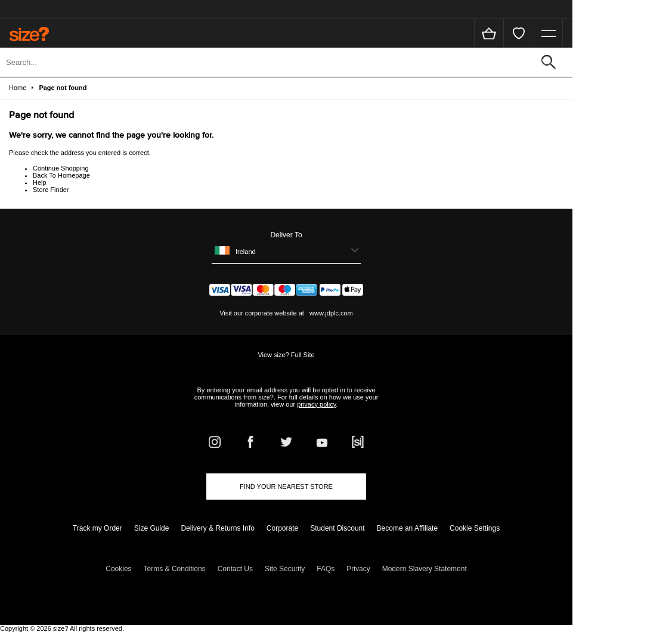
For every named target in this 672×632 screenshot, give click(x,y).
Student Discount (337, 528)
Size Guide (152, 528)
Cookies (118, 569)
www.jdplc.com (330, 313)
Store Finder (51, 190)
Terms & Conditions (175, 569)
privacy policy (316, 404)
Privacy (358, 569)
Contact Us (235, 569)
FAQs (326, 569)
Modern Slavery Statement (425, 569)
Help (40, 182)
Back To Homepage (61, 175)
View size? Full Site (286, 355)
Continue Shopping (61, 168)
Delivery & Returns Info (217, 528)
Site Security (285, 569)
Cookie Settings (475, 528)
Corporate (282, 528)
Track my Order (97, 528)
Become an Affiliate (408, 528)
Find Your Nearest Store (286, 487)
